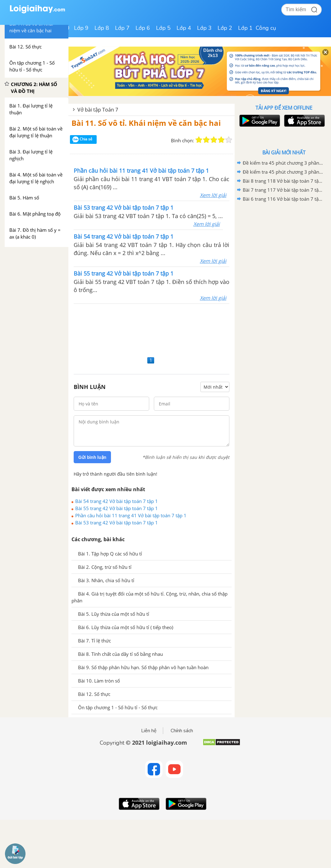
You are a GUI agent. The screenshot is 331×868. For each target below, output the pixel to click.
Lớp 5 (163, 28)
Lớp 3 (204, 28)
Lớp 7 (122, 28)
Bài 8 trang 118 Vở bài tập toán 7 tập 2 (283, 181)
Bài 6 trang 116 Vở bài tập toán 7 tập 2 (283, 199)
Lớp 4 (184, 28)
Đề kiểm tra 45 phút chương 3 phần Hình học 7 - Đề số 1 (283, 172)
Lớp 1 (245, 28)
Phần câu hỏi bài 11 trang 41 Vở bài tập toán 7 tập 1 (131, 515)
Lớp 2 (225, 28)
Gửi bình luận (92, 457)
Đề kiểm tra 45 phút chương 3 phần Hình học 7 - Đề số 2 (283, 163)
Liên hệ (149, 731)
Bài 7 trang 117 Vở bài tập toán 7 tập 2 (283, 190)
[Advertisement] (152, 329)
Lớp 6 (143, 28)
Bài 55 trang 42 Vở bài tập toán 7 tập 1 (117, 508)
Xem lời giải (213, 195)
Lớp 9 (81, 28)
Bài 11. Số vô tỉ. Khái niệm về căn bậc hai (146, 123)
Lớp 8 (102, 28)
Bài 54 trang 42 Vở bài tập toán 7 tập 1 (117, 501)
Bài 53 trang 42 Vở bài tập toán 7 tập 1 (117, 523)
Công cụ (266, 28)
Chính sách (182, 731)
